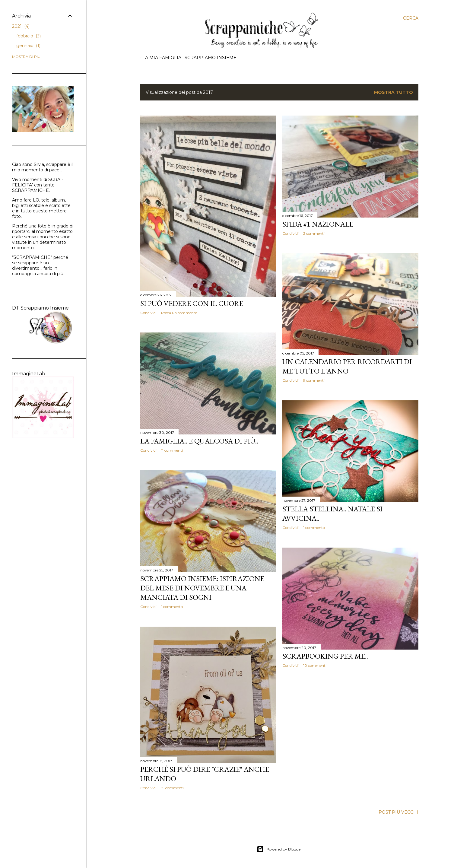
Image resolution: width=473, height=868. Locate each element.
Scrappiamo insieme (208, 58)
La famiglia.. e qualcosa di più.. (199, 441)
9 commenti (314, 380)
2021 (21, 26)
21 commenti (172, 788)
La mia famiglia (160, 58)
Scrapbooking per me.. (325, 656)
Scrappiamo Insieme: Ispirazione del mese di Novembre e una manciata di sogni (202, 588)
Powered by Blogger (279, 849)
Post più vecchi (398, 812)
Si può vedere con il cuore (192, 303)
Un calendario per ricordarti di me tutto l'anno (347, 366)
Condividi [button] (148, 313)
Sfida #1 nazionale (318, 224)
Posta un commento (179, 313)
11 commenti (172, 450)
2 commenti (314, 233)
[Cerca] (411, 18)
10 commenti (315, 665)
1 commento (314, 528)
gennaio (28, 46)
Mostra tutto (394, 92)
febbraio (29, 36)
